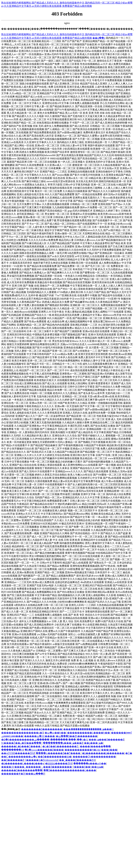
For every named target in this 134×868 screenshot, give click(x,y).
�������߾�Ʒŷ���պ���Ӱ (23, 774)
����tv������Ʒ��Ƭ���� (58, 753)
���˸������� (63, 740)
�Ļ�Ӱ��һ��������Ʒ (61, 746)
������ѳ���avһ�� (90, 763)
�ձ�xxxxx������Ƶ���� (44, 750)
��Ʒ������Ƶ (13, 760)
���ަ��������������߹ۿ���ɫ (88, 729)
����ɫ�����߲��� (95, 746)
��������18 (12, 750)
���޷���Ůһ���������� (94, 757)
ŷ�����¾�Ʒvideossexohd (41, 760)
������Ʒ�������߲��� (22, 770)
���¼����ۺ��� (12, 736)
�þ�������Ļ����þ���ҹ (23, 763)
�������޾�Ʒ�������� (42, 729)
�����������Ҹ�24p (82, 750)
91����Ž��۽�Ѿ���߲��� (22, 743)
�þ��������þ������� (103, 753)
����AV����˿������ (21, 767)
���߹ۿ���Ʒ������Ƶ (106, 740)
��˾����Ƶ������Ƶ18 (77, 760)
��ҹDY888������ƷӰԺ (18, 753)
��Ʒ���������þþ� (55, 757)
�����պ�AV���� (39, 736)
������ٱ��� (122, 733)
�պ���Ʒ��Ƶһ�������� (77, 736)
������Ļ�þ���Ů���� (21, 746)
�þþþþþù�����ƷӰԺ (59, 763)
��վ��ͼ (99, 38)
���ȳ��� (109, 750)
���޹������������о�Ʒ (22, 733)
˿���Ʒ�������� (57, 767)
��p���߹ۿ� (94, 743)
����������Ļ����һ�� (89, 733)
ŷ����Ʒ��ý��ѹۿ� (88, 767)
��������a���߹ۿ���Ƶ (63, 743)
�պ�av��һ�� (55, 733)
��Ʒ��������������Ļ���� (70, 770)
